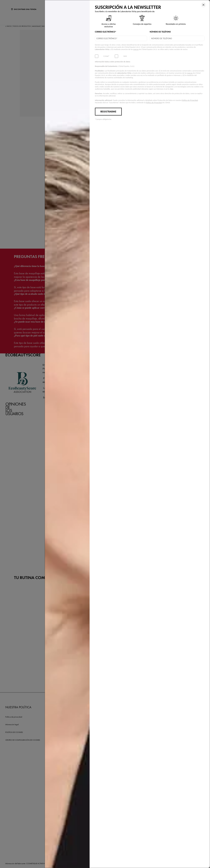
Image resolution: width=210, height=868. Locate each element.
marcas (136, 49)
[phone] (177, 38)
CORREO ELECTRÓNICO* (106, 32)
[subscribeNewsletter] (97, 56)
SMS (125, 56)
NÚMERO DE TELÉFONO (160, 32)
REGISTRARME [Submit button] (108, 111)
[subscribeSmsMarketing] (116, 56)
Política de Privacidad (190, 100)
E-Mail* (107, 56)
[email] (121, 38)
